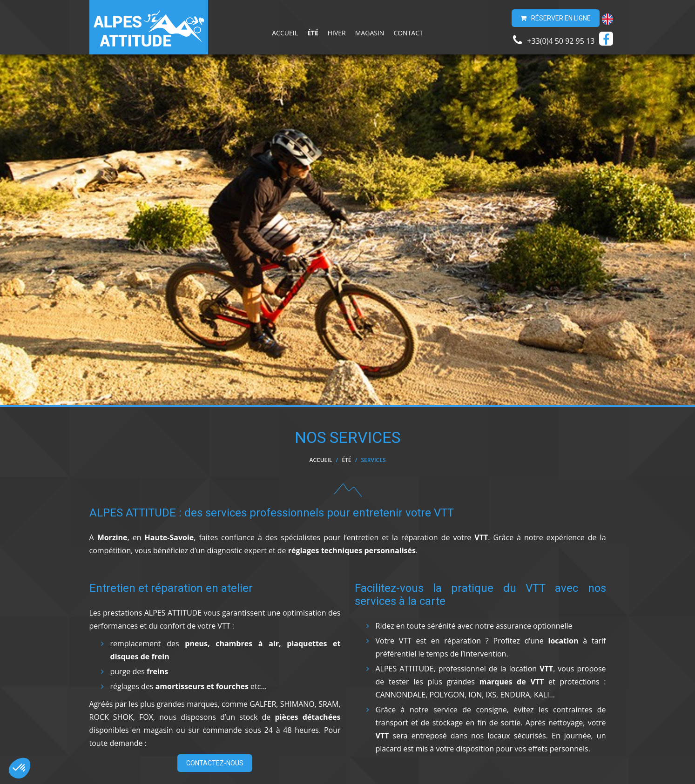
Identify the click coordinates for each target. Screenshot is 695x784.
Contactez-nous (215, 763)
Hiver (337, 33)
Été (313, 33)
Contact (408, 33)
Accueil (285, 33)
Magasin (370, 33)
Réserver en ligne (556, 18)
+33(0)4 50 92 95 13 (554, 40)
